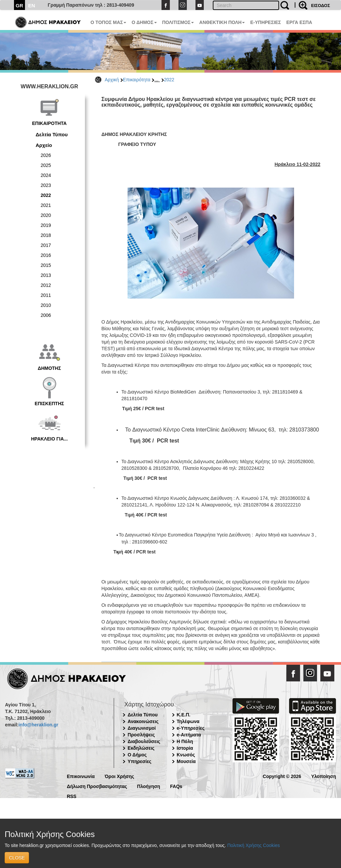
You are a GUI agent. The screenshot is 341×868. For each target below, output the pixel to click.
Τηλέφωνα (188, 721)
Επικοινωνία (81, 776)
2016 (46, 255)
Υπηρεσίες (139, 761)
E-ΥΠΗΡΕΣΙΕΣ (265, 22)
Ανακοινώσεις (143, 721)
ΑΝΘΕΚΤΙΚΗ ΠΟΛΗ (222, 22)
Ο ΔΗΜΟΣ (144, 22)
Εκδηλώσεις (141, 748)
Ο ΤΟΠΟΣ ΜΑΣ (108, 22)
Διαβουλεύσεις (144, 741)
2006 (46, 315)
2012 (46, 285)
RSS (72, 796)
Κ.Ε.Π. (184, 715)
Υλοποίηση (324, 776)
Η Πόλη (185, 741)
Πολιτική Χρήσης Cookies (253, 845)
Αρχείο (44, 145)
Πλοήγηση (149, 786)
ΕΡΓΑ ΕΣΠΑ (299, 22)
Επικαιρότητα (137, 80)
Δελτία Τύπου (52, 134)
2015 (46, 265)
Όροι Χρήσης (119, 776)
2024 (46, 175)
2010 (46, 305)
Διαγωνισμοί (142, 728)
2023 (46, 185)
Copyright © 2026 (282, 776)
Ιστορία (185, 748)
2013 (46, 275)
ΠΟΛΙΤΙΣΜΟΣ (178, 22)
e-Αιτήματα (189, 735)
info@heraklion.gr (38, 725)
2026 (46, 155)
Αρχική (112, 80)
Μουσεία (186, 761)
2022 (169, 80)
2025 (46, 165)
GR (19, 5)
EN (32, 5)
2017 (46, 245)
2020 (46, 215)
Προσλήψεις (141, 735)
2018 (46, 235)
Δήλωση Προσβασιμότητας (97, 786)
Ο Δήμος (137, 755)
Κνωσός (186, 755)
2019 (46, 225)
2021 (46, 205)
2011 (46, 295)
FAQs (176, 786)
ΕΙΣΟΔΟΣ (321, 5)
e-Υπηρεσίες (191, 728)
